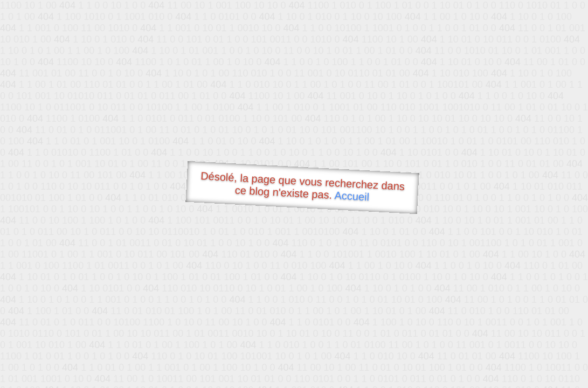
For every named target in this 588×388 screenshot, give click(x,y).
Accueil (352, 196)
